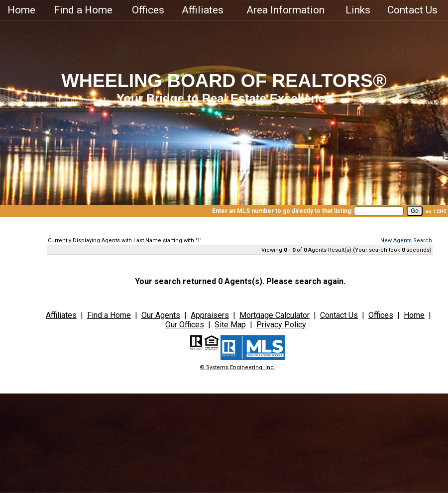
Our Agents (161, 315)
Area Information (285, 10)
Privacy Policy (281, 325)
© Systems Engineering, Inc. (237, 367)
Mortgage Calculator (275, 315)
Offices (148, 10)
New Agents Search (406, 241)
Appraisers (210, 315)
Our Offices (185, 325)
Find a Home (83, 10)
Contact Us (412, 10)
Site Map (230, 325)
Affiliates (203, 10)
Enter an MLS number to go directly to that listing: (282, 211)
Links (358, 10)
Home (21, 10)
